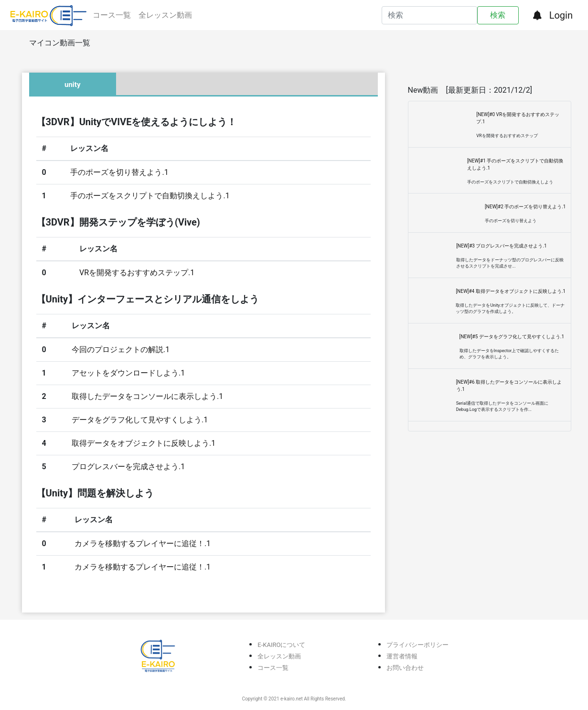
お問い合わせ (405, 668)
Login (561, 15)
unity (72, 85)
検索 (498, 15)
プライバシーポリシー (417, 645)
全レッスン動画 (165, 15)
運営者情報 (402, 656)
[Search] (430, 15)
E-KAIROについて (281, 645)
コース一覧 (112, 15)
